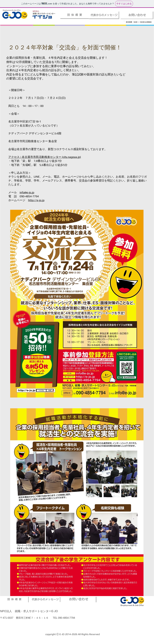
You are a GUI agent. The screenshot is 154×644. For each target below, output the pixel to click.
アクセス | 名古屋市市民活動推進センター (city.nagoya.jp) (45, 157)
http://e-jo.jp (36, 200)
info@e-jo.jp (27, 192)
